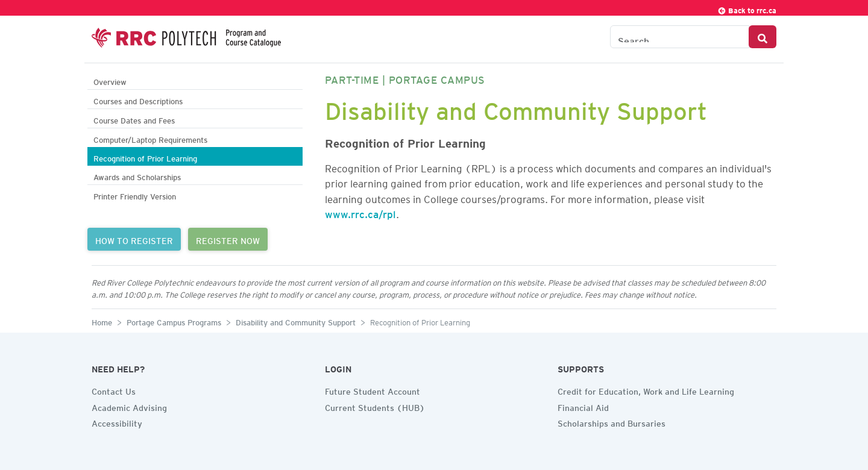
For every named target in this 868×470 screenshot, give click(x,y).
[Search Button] (763, 37)
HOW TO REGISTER (134, 239)
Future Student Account (373, 390)
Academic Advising (129, 406)
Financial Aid (583, 406)
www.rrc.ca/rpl (360, 212)
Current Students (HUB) (375, 406)
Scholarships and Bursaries (612, 422)
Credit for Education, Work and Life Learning (646, 390)
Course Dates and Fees (134, 119)
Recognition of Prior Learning (145, 157)
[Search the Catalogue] (680, 37)
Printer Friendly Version (135, 195)
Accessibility (117, 422)
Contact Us (114, 390)
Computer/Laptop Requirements (150, 138)
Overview (110, 80)
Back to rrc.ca (747, 9)
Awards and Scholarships (137, 176)
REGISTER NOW (228, 239)
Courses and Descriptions (138, 100)
